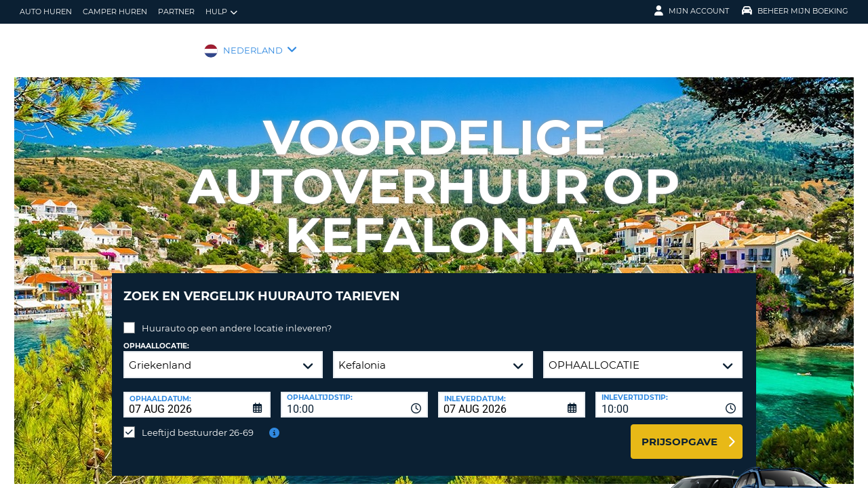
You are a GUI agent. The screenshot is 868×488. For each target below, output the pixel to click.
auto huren (46, 12)
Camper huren (115, 12)
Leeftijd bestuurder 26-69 (198, 422)
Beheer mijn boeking (795, 11)
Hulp (221, 12)
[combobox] (354, 394)
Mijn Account (692, 11)
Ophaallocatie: (156, 336)
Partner (176, 12)
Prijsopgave (679, 431)
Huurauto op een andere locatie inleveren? (237, 318)
